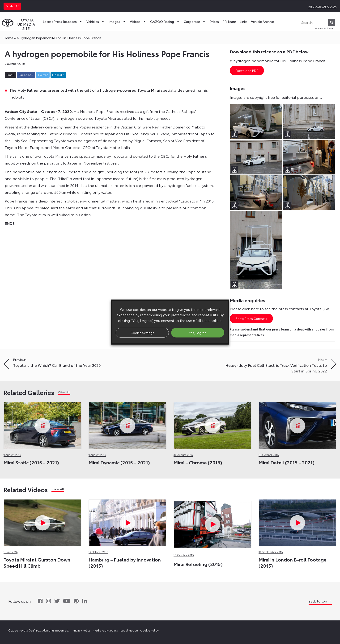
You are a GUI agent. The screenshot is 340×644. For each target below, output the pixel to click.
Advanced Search (325, 28)
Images (117, 21)
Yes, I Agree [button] (198, 332)
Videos (138, 21)
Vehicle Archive (262, 21)
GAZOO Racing (165, 21)
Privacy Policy (82, 630)
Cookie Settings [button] (142, 332)
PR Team (229, 21)
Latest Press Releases (63, 21)
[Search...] (318, 22)
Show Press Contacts (251, 318)
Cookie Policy (149, 630)
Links (244, 21)
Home (8, 38)
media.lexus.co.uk (322, 6)
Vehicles (96, 21)
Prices (214, 21)
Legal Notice (129, 630)
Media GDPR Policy (105, 630)
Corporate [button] (195, 21)
